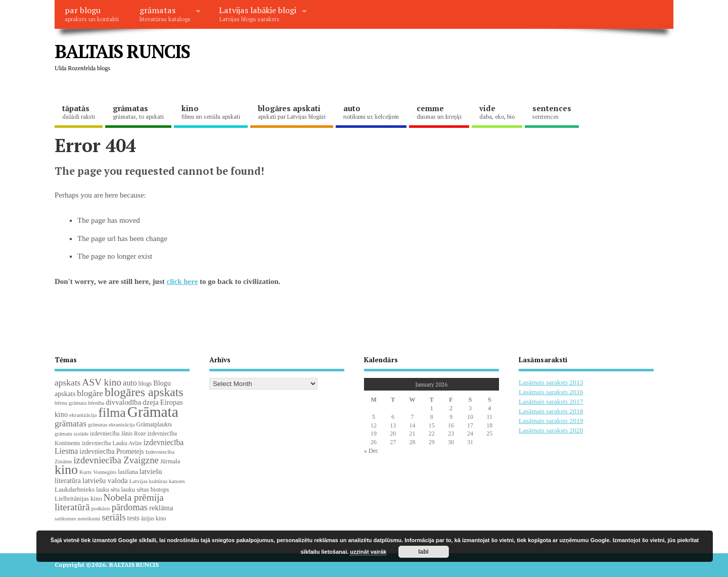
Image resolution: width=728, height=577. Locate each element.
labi (423, 552)
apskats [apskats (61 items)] (67, 382)
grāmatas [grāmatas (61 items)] (71, 423)
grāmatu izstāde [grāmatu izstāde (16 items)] (72, 434)
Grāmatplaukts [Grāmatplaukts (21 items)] (154, 424)
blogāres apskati (292, 112)
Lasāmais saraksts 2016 (551, 392)
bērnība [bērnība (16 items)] (96, 403)
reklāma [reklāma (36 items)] (161, 508)
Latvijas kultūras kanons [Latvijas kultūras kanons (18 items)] (157, 481)
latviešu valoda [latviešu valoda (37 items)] (105, 480)
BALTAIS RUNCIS (122, 51)
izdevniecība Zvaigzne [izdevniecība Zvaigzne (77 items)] (116, 460)
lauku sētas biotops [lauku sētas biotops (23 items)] (145, 490)
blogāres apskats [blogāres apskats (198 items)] (144, 392)
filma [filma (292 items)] (112, 413)
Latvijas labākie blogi (258, 14)
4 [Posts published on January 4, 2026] (489, 408)
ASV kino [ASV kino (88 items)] (102, 382)
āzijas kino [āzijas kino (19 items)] (154, 518)
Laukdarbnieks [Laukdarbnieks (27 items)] (75, 489)
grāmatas (165, 14)
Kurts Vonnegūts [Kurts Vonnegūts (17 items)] (98, 472)
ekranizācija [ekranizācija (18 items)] (83, 415)
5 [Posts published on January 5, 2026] (374, 417)
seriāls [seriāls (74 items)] (113, 517)
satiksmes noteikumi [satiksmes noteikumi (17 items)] (77, 518)
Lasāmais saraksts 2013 (551, 382)
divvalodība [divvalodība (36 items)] (123, 402)
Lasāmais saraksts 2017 (551, 401)
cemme (439, 112)
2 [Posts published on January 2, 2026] (451, 408)
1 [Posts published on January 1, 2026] (432, 408)
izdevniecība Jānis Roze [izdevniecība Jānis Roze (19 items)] (118, 434)
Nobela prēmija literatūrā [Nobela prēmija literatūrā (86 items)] (109, 502)
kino (211, 112)
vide (497, 112)
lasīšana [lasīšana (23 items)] (128, 472)
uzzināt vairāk (368, 552)
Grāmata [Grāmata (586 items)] (153, 412)
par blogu (92, 14)
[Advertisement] (481, 60)
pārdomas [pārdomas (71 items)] (130, 507)
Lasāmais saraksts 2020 (551, 430)
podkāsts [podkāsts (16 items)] (101, 509)
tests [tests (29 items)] (133, 518)
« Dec (371, 451)
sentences (552, 112)
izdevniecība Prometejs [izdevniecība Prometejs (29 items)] (111, 451)
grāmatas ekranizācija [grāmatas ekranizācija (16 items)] (111, 425)
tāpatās (79, 112)
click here (183, 281)
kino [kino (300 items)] (66, 470)
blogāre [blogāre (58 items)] (90, 393)
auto (371, 112)
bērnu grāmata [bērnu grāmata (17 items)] (71, 403)
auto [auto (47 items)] (130, 383)
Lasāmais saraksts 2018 (551, 411)
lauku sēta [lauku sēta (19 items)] (108, 490)
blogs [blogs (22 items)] (145, 383)
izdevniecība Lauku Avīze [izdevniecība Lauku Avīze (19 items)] (111, 443)
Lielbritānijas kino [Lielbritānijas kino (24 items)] (78, 499)
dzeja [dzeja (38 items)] (151, 402)
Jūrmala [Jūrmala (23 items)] (170, 461)
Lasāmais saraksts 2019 (551, 421)
